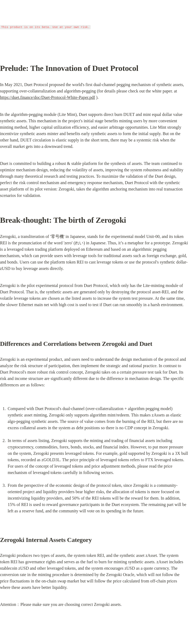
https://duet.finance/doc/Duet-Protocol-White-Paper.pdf (47, 97)
